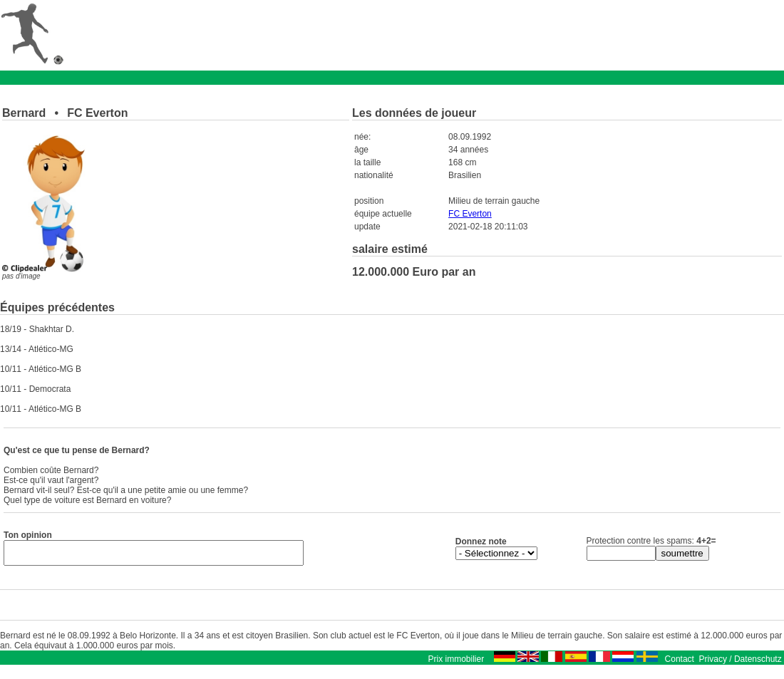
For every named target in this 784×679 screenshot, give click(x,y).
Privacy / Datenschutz (741, 663)
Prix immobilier (456, 663)
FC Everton (470, 214)
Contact (680, 663)
